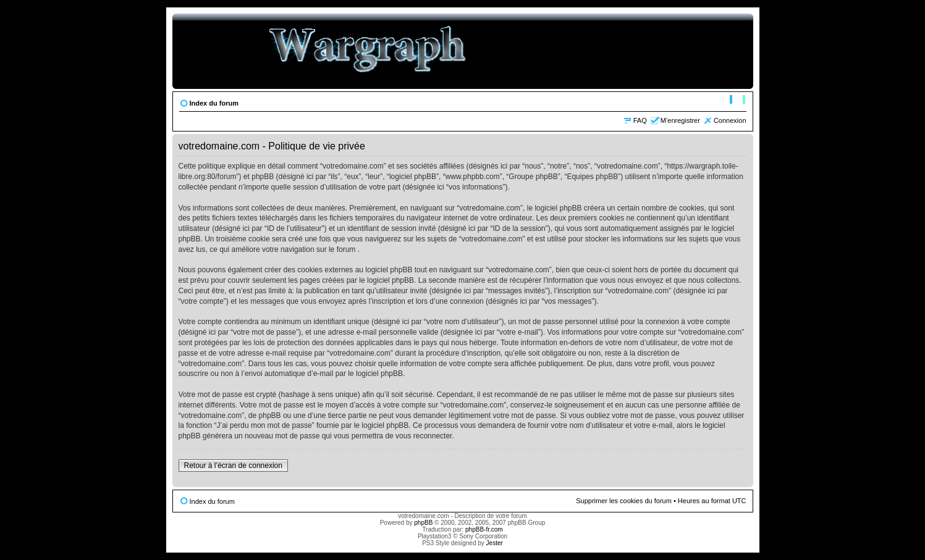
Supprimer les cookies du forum (624, 501)
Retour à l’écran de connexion (233, 466)
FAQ (640, 120)
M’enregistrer (680, 120)
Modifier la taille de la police (737, 101)
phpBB (423, 523)
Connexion (730, 120)
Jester (495, 543)
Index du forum (214, 103)
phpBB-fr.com (484, 529)
